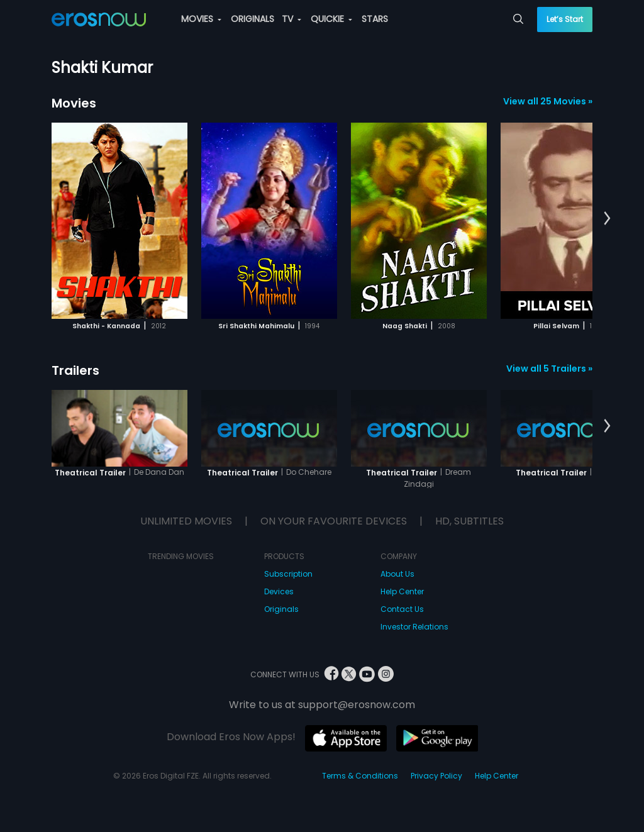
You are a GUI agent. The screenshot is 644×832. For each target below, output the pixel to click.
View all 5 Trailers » (549, 369)
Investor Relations (414, 627)
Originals (281, 609)
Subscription (288, 574)
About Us (397, 574)
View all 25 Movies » (548, 101)
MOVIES (201, 19)
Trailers (75, 370)
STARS (375, 19)
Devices (279, 591)
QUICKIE (331, 19)
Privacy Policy (436, 776)
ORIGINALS (253, 19)
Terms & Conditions (360, 776)
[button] (607, 219)
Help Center (402, 591)
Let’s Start (565, 19)
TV (291, 19)
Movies (74, 103)
